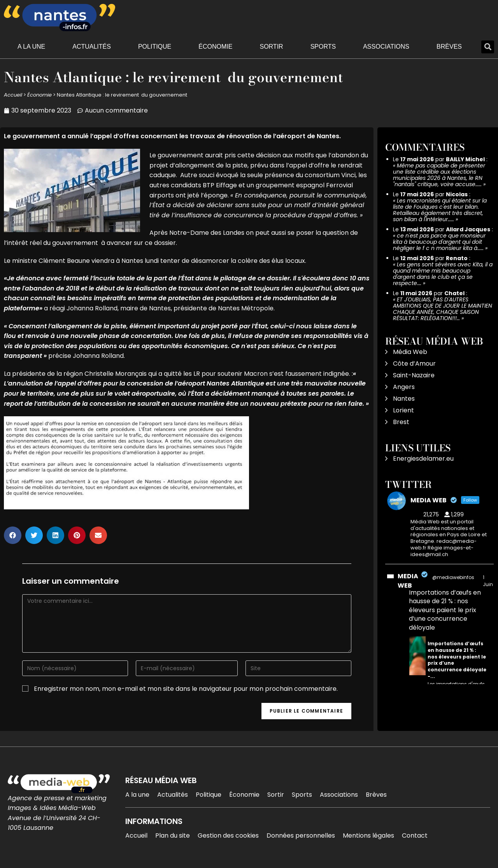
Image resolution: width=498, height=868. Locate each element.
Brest (401, 422)
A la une (31, 47)
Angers (404, 387)
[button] (488, 47)
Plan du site (173, 835)
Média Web (410, 352)
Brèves (449, 47)
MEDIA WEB (408, 581)
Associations (386, 47)
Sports (323, 47)
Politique (155, 47)
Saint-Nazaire (414, 375)
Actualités (92, 47)
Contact (415, 835)
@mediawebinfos (453, 577)
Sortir (271, 47)
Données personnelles (301, 835)
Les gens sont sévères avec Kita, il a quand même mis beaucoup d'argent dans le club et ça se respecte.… (443, 274)
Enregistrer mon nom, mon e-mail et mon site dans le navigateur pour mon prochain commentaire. (186, 689)
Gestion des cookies (228, 835)
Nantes (404, 399)
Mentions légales (368, 835)
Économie (215, 47)
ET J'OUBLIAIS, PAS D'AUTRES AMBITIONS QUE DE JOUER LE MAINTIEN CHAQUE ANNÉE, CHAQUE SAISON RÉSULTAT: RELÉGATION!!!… (443, 309)
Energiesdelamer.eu (423, 459)
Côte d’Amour (414, 364)
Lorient (403, 410)
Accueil (13, 95)
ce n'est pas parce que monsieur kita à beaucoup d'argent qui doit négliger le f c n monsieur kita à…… (439, 242)
